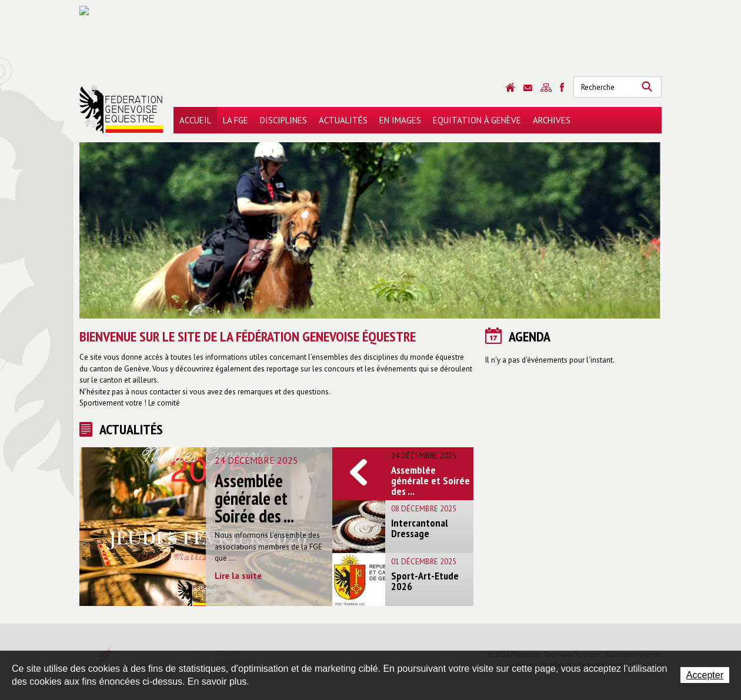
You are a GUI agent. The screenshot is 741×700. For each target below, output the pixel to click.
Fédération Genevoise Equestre (121, 109)
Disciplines (283, 120)
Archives (552, 120)
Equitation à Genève (477, 120)
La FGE (236, 120)
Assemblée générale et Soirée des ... (254, 498)
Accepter (705, 675)
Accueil (195, 120)
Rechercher (647, 87)
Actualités (343, 120)
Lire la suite (238, 576)
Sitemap (546, 88)
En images (400, 120)
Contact (528, 88)
